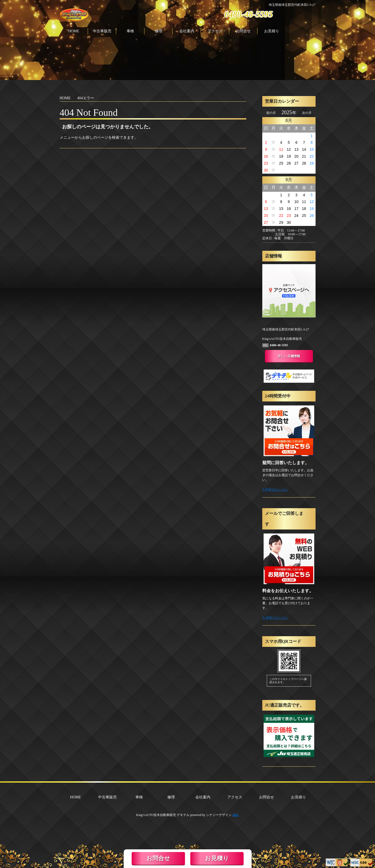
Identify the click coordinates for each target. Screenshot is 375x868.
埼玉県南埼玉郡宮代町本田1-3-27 (292, 5)
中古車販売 (102, 31)
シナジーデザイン (219, 815)
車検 (130, 31)
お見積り (272, 31)
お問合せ (243, 31)
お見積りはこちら (275, 618)
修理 (159, 31)
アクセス (215, 31)
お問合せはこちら (275, 489)
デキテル (183, 815)
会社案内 (187, 31)
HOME (74, 31)
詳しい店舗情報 (289, 356)
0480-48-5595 (249, 14)
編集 (236, 815)
